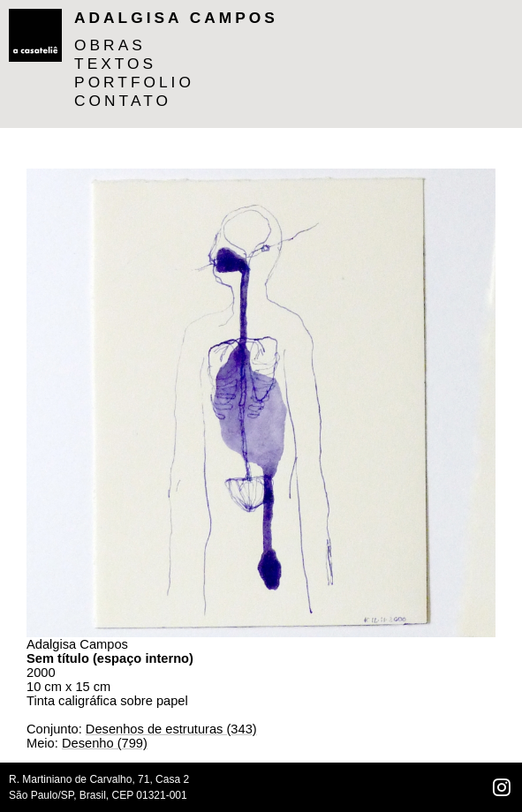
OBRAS (110, 45)
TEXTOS (115, 64)
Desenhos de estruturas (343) (171, 729)
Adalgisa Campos (176, 18)
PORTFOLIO (134, 82)
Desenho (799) (105, 743)
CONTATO (123, 101)
